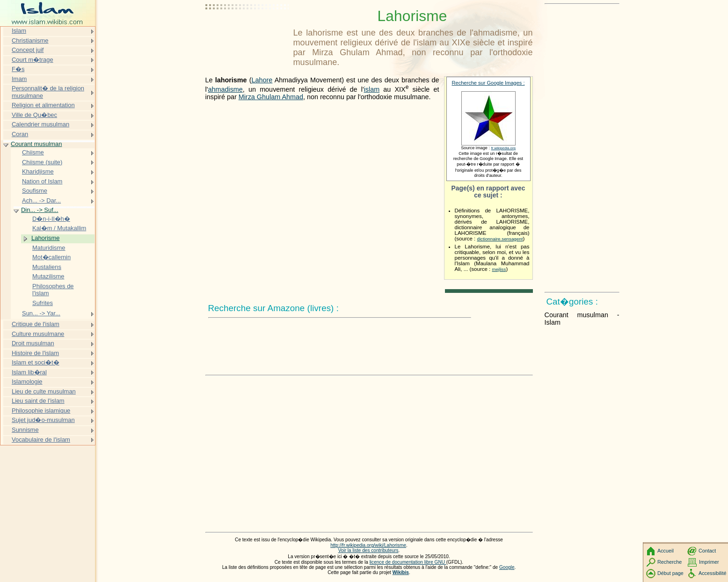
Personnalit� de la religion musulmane (48, 92)
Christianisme (30, 40)
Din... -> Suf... (40, 210)
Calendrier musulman (40, 124)
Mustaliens (47, 267)
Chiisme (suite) (42, 162)
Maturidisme (49, 248)
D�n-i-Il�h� (51, 219)
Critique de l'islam (36, 324)
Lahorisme (45, 238)
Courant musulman (36, 144)
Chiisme (33, 152)
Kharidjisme (38, 171)
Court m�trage (33, 60)
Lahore (262, 80)
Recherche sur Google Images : (488, 83)
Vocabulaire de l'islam (41, 440)
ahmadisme (225, 89)
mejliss (499, 269)
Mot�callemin (51, 257)
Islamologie (27, 382)
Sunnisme (25, 430)
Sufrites (43, 303)
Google (507, 567)
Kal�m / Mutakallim (59, 228)
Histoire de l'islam (35, 353)
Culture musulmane (38, 334)
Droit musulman (33, 343)
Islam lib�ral (29, 372)
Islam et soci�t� (36, 362)
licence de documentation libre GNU (408, 562)
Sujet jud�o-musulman (43, 420)
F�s (18, 69)
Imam (19, 79)
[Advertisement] (248, 30)
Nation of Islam (42, 181)
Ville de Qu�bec (34, 115)
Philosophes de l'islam (53, 290)
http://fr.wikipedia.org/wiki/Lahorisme (368, 545)
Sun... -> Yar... (41, 313)
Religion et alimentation (43, 105)
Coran (20, 134)
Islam (19, 31)
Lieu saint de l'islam (38, 401)
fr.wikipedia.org (503, 148)
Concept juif (28, 50)
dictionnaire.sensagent (500, 239)
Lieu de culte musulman (44, 391)
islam (372, 89)
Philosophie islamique (41, 411)
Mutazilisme (48, 276)
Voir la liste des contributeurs (368, 550)
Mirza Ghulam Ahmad (271, 97)
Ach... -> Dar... (41, 200)
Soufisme (35, 191)
